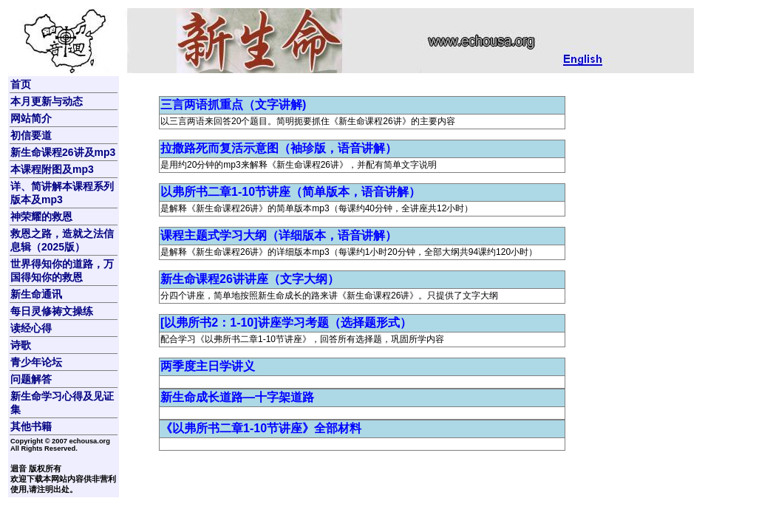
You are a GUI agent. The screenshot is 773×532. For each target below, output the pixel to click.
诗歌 (21, 345)
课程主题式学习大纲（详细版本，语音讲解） (279, 235)
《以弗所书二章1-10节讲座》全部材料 (261, 428)
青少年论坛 (36, 362)
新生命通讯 (36, 294)
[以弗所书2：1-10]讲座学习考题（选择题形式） (286, 323)
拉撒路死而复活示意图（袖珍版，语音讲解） (279, 148)
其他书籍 (31, 426)
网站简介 (31, 118)
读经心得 (31, 328)
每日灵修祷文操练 (52, 311)
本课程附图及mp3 (52, 169)
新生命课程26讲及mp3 (63, 152)
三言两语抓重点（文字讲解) (233, 105)
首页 (21, 84)
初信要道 (31, 135)
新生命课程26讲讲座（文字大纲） (250, 279)
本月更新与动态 (47, 101)
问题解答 (31, 379)
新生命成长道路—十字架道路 (237, 397)
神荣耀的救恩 (41, 216)
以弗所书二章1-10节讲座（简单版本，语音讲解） (290, 192)
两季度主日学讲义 (208, 366)
